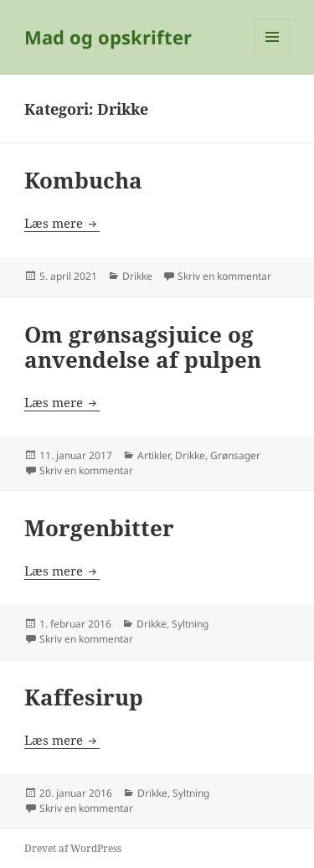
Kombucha (83, 180)
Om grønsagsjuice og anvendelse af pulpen (143, 347)
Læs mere (62, 223)
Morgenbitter (99, 528)
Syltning (190, 624)
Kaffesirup (84, 697)
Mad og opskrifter (108, 37)
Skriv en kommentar (224, 276)
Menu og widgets (273, 54)
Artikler (154, 455)
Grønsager (235, 455)
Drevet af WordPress (73, 848)
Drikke (137, 276)
